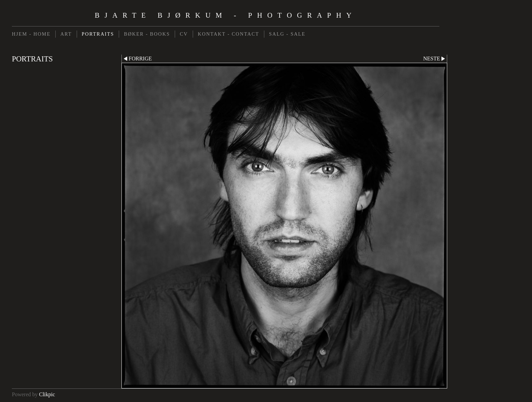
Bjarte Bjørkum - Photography (225, 15)
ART (66, 34)
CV (184, 34)
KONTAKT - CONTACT (229, 34)
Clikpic (47, 394)
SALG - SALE (287, 34)
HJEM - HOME (31, 34)
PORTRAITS (98, 34)
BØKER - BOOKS (147, 34)
